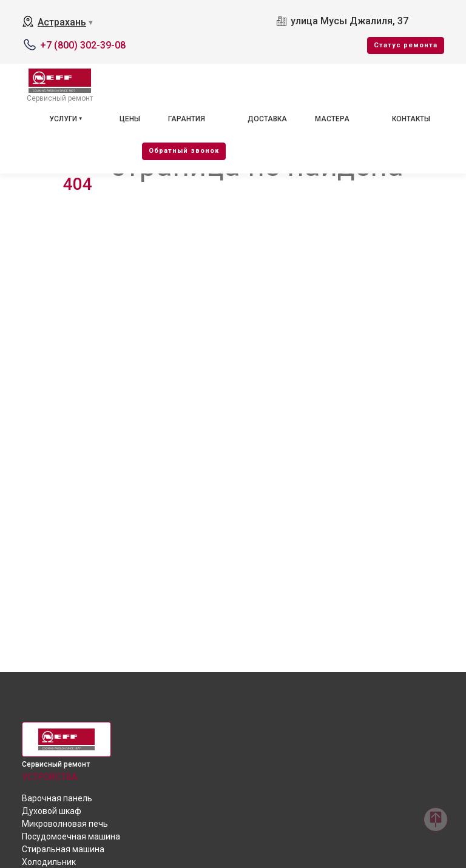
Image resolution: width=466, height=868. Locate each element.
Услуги (63, 119)
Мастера (332, 119)
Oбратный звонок (184, 151)
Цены (130, 119)
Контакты (411, 119)
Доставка (267, 119)
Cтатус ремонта (406, 45)
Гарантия (187, 119)
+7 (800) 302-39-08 (83, 45)
